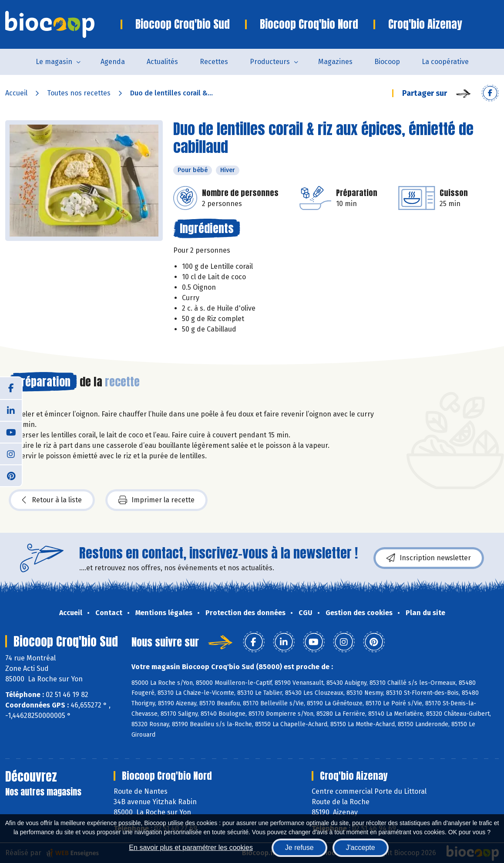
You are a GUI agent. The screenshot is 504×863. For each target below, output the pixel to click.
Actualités (162, 62)
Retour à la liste (52, 500)
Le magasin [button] (54, 62)
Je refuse (299, 848)
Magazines (335, 62)
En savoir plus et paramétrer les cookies (191, 848)
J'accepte (361, 848)
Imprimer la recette (156, 500)
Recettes (214, 62)
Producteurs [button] (270, 62)
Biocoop (387, 62)
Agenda (113, 62)
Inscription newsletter (429, 558)
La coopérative (445, 62)
